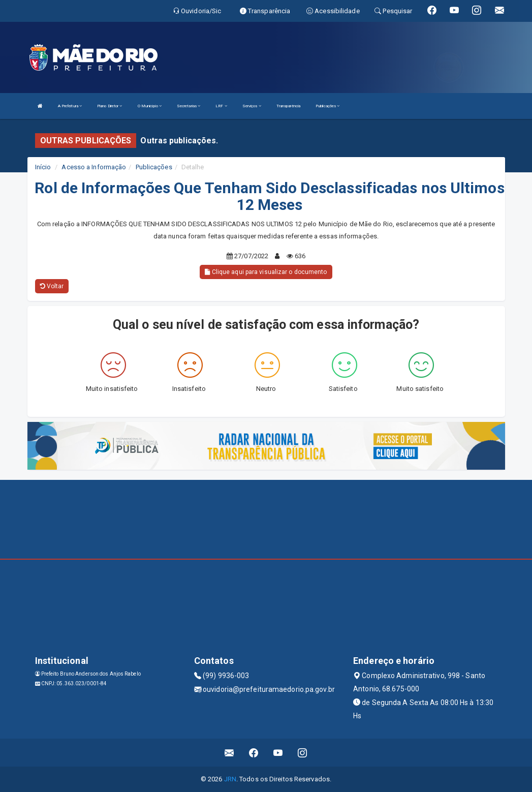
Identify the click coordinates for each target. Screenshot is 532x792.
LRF (221, 106)
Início (43, 167)
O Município (150, 106)
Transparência (288, 106)
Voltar (52, 286)
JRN (230, 779)
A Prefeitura (70, 106)
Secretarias (189, 106)
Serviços (252, 106)
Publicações (327, 106)
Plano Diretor (110, 106)
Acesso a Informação (94, 167)
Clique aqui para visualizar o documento (266, 272)
